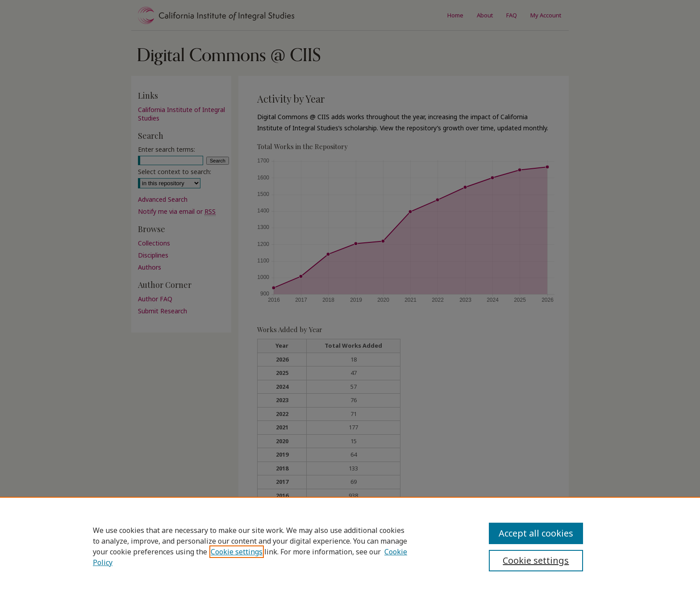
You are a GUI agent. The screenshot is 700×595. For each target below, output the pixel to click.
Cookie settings (237, 552)
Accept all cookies (536, 533)
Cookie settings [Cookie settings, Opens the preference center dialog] (536, 560)
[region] (350, 546)
